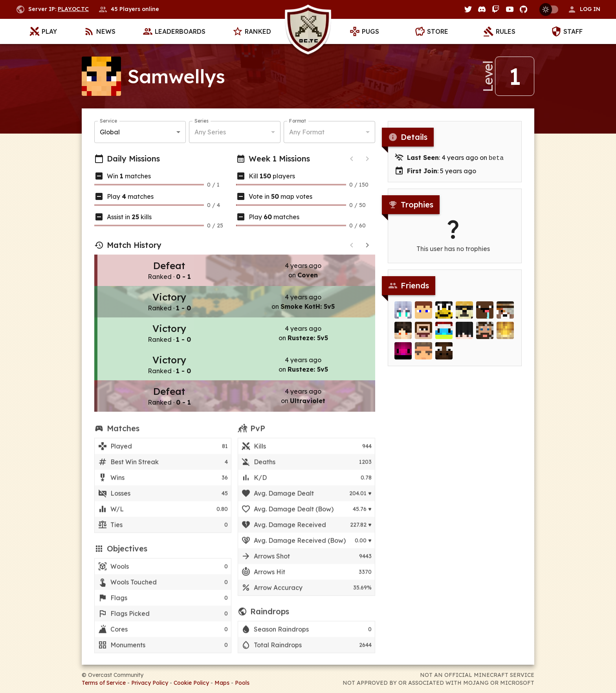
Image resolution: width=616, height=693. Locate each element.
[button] (584, 9)
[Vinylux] (403, 314)
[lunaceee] (403, 334)
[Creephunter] (505, 314)
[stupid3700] (444, 314)
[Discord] (482, 9)
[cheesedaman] (403, 355)
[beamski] (423, 334)
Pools (242, 683)
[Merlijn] (444, 334)
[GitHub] (523, 9)
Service (108, 121)
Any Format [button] (307, 132)
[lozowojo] (464, 314)
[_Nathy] (485, 334)
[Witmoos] (444, 355)
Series (201, 121)
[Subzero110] (423, 314)
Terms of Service (104, 683)
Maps (222, 683)
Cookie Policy (191, 683)
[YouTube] (510, 9)
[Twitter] (468, 9)
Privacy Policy (150, 683)
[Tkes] (464, 334)
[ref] (485, 314)
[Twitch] (496, 9)
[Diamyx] (423, 355)
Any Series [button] (210, 132)
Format (298, 121)
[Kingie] (505, 334)
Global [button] (110, 132)
